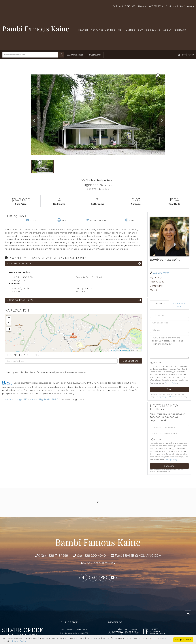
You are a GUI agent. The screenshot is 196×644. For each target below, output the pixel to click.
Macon (33, 399)
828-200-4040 (161, 273)
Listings (18, 399)
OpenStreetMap (125, 350)
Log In (183, 55)
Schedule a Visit (179, 297)
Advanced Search (76, 55)
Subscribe (169, 458)
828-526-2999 (156, 6)
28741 (55, 399)
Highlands (44, 399)
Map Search (96, 55)
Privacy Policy (171, 375)
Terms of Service (176, 389)
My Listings (156, 278)
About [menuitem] (167, 30)
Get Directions (131, 361)
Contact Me (156, 282)
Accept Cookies (183, 639)
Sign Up (191, 55)
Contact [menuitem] (180, 30)
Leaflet (112, 350)
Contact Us (159, 295)
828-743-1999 (129, 6)
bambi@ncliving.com (183, 6)
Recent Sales (176, 278)
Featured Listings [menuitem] (103, 30)
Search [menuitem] (83, 30)
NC (26, 399)
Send (169, 381)
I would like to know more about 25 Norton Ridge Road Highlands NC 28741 (170, 339)
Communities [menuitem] (127, 30)
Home (8, 399)
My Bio (173, 282)
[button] (61, 55)
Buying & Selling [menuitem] (149, 30)
